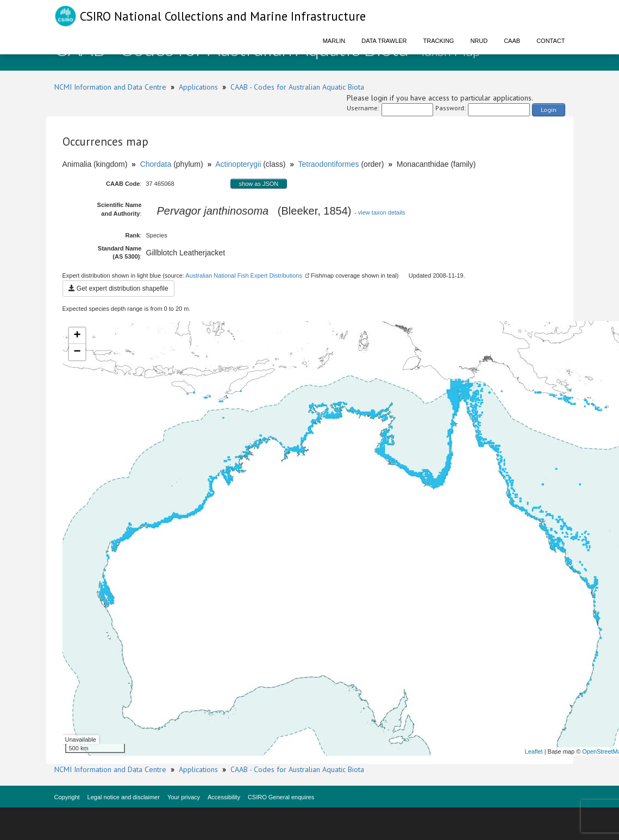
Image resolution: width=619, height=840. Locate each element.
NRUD (479, 41)
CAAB (512, 41)
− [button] (77, 352)
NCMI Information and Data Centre (110, 87)
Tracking (439, 41)
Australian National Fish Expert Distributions (244, 275)
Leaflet (534, 751)
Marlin (334, 41)
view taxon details (382, 212)
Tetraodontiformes (328, 164)
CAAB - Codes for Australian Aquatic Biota (297, 87)
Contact (551, 41)
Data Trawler (384, 41)
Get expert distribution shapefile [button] (118, 289)
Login (549, 109)
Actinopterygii (238, 164)
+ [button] (77, 336)
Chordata (156, 164)
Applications (198, 87)
